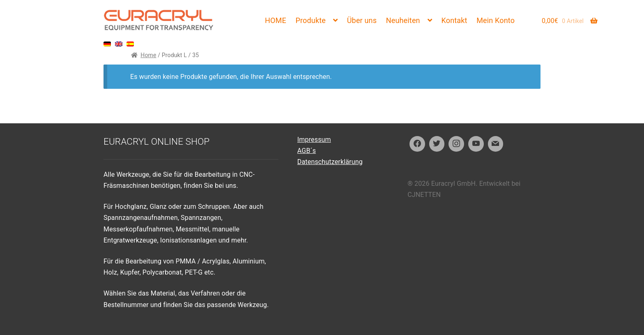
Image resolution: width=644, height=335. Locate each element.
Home (148, 55)
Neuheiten (403, 20)
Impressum (314, 140)
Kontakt (454, 20)
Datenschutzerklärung (330, 162)
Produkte (311, 20)
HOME (276, 20)
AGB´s (307, 151)
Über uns (362, 20)
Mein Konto (496, 20)
